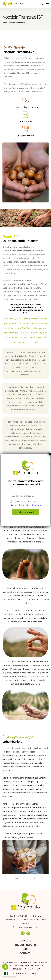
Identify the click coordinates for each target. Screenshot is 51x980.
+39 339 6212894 (21, 920)
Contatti (26, 953)
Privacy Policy (21, 973)
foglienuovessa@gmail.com (25, 927)
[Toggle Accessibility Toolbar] (5, 967)
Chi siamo (25, 941)
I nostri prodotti (25, 945)
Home (5, 23)
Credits (33, 973)
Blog (25, 949)
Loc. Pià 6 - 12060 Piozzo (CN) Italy (26, 916)
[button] (17, 879)
